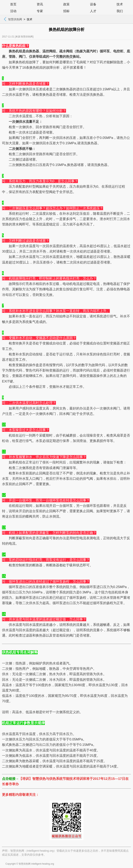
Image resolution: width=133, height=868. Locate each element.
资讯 (40, 4)
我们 (120, 11)
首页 (13, 4)
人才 (93, 11)
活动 (13, 11)
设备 (93, 4)
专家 (40, 11)
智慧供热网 (15, 19)
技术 (120, 4)
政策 (66, 4)
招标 (66, 11)
